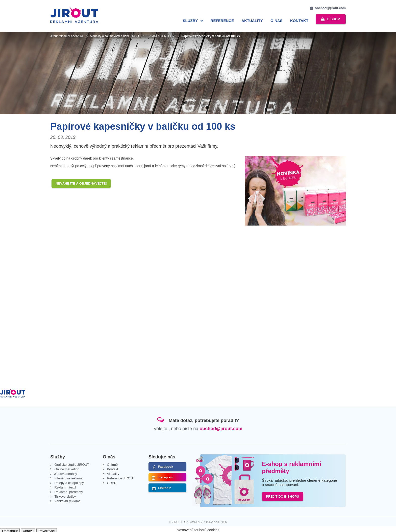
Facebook (166, 465)
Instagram (165, 476)
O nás (275, 21)
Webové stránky (65, 472)
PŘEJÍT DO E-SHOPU (282, 495)
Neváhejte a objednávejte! (81, 182)
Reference (221, 21)
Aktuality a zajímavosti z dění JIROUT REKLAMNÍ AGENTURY (132, 35)
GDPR (111, 481)
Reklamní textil (65, 486)
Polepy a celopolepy (69, 481)
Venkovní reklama (67, 500)
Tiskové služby (65, 495)
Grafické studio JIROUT (71, 463)
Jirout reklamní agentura (67, 35)
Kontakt (298, 21)
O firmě (112, 463)
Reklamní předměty (68, 490)
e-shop (333, 20)
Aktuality (251, 21)
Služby (189, 21)
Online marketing (66, 468)
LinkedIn (165, 486)
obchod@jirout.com (330, 8)
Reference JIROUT (120, 477)
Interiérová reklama (68, 477)
